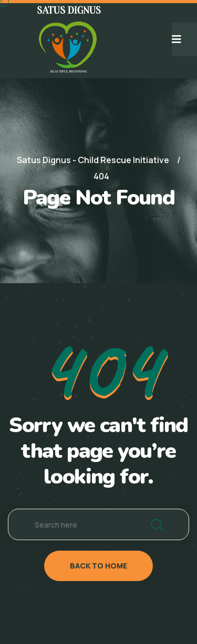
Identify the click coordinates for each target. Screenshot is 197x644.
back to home (98, 566)
